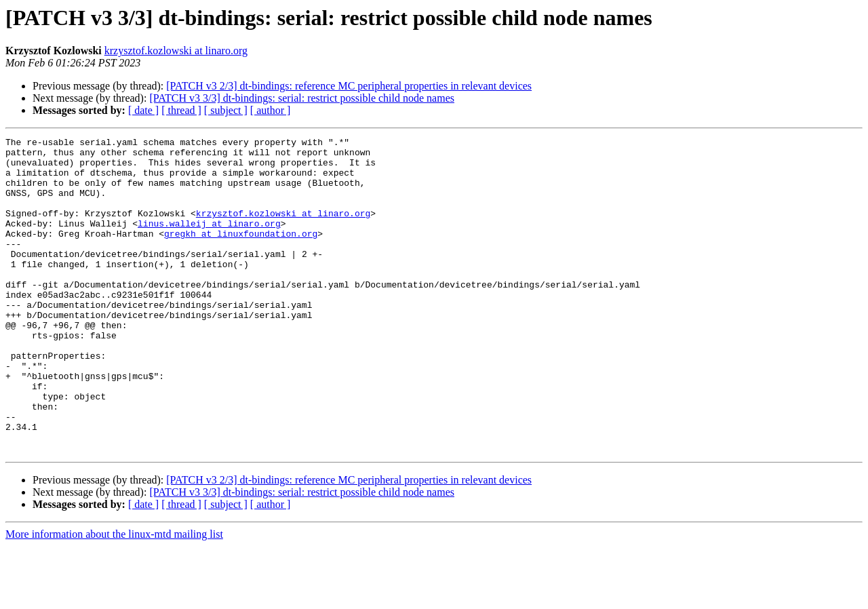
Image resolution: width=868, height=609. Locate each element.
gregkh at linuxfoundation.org (241, 254)
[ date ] (143, 110)
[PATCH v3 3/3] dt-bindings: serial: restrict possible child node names (302, 98)
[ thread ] (181, 110)
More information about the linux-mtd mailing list (114, 597)
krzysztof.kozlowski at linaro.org (176, 51)
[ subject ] (226, 110)
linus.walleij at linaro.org (209, 241)
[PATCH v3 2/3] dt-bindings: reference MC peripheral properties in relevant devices (349, 86)
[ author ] (271, 110)
